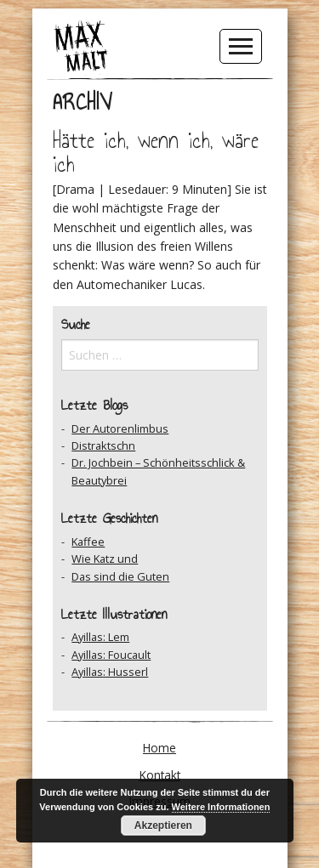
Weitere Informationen (221, 807)
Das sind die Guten (120, 576)
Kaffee (88, 542)
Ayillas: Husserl (110, 672)
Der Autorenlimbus (120, 428)
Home (159, 748)
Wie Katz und (105, 559)
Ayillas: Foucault (111, 655)
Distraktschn (103, 445)
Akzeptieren (163, 825)
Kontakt (160, 775)
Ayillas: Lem (100, 637)
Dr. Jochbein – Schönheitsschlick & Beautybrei (158, 471)
